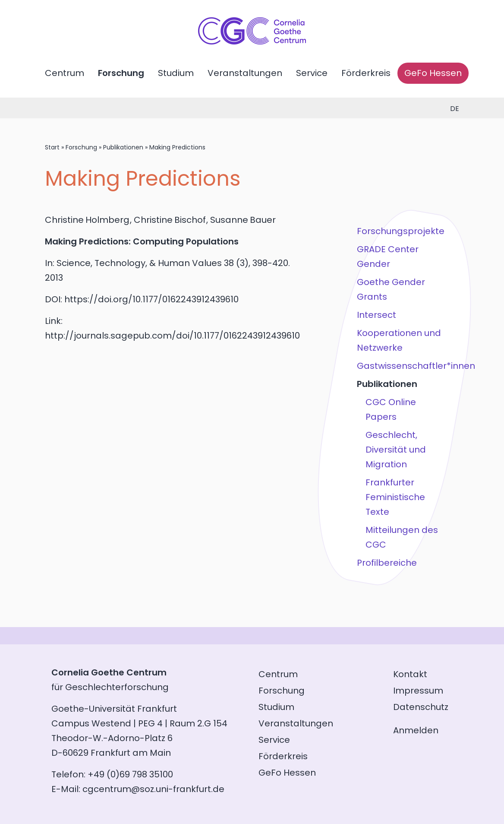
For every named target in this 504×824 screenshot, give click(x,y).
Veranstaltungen (245, 73)
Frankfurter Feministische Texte (395, 497)
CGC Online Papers (391, 409)
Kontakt (410, 674)
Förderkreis (366, 73)
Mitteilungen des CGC (402, 537)
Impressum (418, 691)
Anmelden (416, 730)
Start (52, 147)
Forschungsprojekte (401, 231)
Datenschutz (421, 707)
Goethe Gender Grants (391, 289)
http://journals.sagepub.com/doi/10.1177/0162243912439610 (172, 336)
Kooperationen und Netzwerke (399, 340)
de (455, 109)
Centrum (65, 73)
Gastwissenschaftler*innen (402, 366)
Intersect (376, 315)
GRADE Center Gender (388, 257)
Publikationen (123, 147)
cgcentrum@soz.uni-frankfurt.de (153, 789)
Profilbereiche (387, 563)
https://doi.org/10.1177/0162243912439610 (151, 299)
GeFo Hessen (433, 73)
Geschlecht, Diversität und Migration (396, 450)
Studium (176, 73)
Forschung (121, 73)
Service (312, 73)
